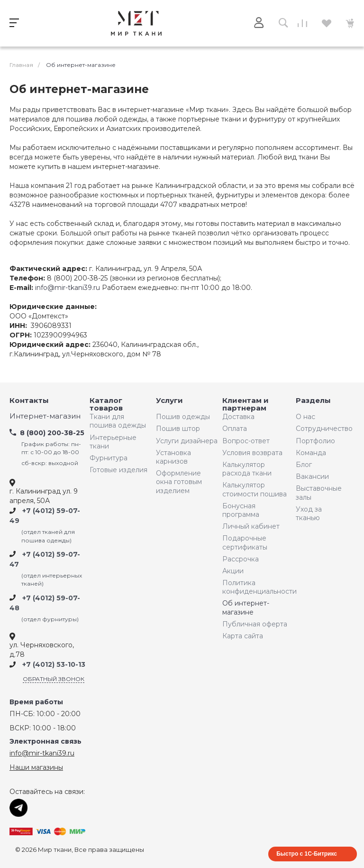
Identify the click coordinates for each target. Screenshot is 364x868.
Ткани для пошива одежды (118, 421)
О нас (305, 417)
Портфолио (315, 441)
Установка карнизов (173, 457)
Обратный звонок (54, 679)
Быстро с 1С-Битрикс (307, 854)
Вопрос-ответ (246, 441)
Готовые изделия (118, 470)
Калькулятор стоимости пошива (255, 489)
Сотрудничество (322, 429)
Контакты (29, 401)
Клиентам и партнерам (246, 405)
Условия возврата (252, 453)
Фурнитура (109, 458)
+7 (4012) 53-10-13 (54, 665)
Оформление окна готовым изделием (179, 482)
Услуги (169, 401)
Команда (311, 453)
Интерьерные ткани (113, 442)
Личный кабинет (251, 526)
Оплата (235, 429)
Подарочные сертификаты (245, 542)
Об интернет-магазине (246, 607)
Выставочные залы (319, 493)
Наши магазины (36, 767)
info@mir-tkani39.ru (68, 288)
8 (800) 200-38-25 (52, 433)
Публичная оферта (255, 624)
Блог (304, 465)
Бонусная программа (241, 510)
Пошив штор (178, 429)
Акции (233, 571)
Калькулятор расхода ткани (247, 469)
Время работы (36, 702)
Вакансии (312, 476)
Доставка (238, 417)
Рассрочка (241, 559)
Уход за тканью (309, 513)
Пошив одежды (183, 417)
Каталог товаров (106, 405)
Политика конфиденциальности (257, 587)
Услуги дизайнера (187, 441)
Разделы (313, 401)
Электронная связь (45, 742)
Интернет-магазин (45, 416)
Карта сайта (243, 636)
